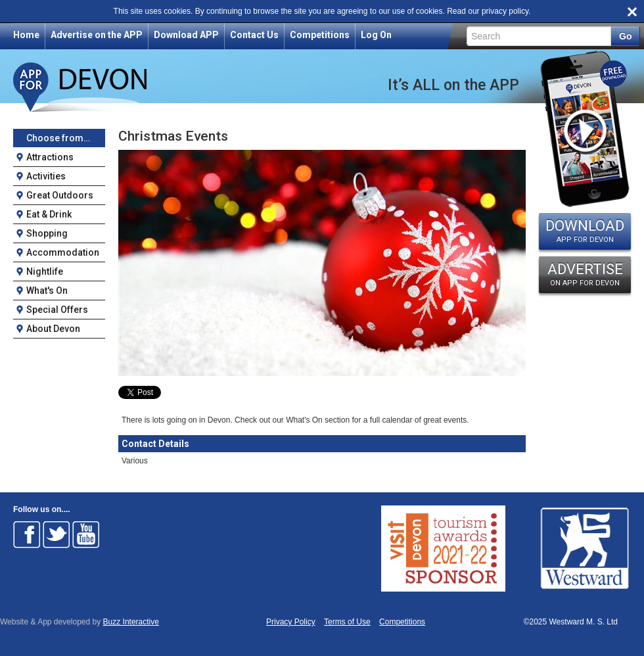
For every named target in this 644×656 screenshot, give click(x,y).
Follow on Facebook (27, 534)
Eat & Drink (49, 214)
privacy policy (505, 11)
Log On (376, 35)
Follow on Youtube (86, 534)
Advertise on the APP (97, 35)
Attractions (50, 157)
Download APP (186, 35)
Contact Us (254, 35)
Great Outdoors (60, 195)
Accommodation (63, 252)
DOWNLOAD (585, 231)
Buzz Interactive (131, 622)
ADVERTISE (585, 274)
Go (625, 36)
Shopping (47, 233)
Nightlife (45, 271)
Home (26, 35)
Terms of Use (347, 622)
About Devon (53, 329)
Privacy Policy (291, 622)
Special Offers (57, 310)
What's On (47, 291)
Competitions (320, 35)
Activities (46, 176)
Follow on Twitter (57, 534)
